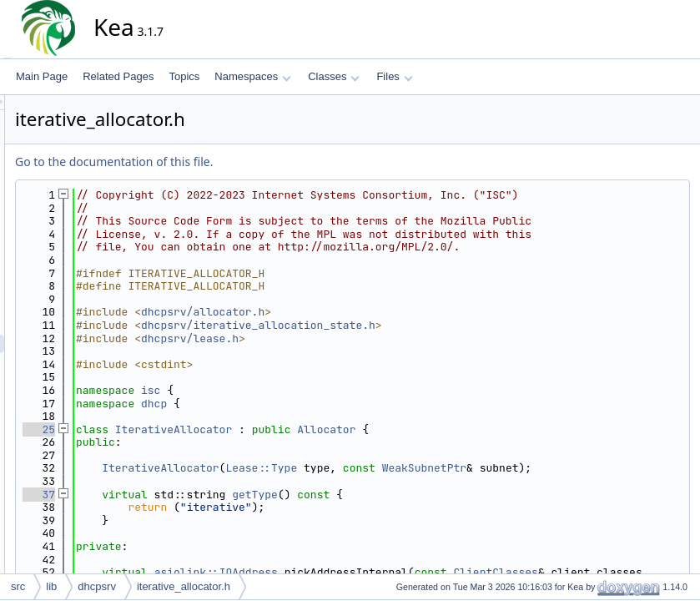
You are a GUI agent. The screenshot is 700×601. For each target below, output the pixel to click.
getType (405, 533)
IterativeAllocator (324, 455)
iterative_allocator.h (184, 586)
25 (189, 455)
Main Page (42, 76)
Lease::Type (411, 495)
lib (51, 586)
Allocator (476, 455)
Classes (334, 76)
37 (189, 533)
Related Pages (118, 76)
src (18, 586)
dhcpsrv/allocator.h (353, 338)
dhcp (304, 429)
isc (301, 416)
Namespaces (252, 76)
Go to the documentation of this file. (264, 162)
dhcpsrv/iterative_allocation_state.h (408, 351)
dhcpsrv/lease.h (340, 364)
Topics (184, 76)
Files (394, 76)
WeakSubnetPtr (574, 495)
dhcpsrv (97, 586)
